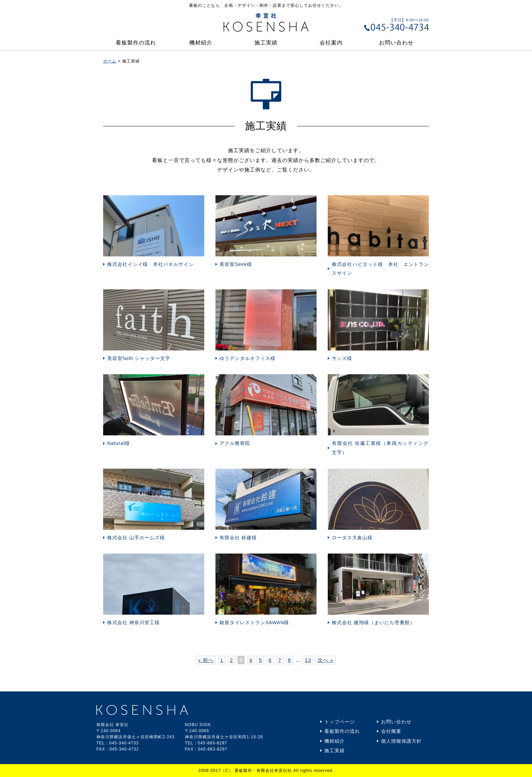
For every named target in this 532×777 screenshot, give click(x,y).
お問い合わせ (396, 43)
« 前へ (206, 660)
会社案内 (331, 43)
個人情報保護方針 (401, 741)
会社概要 (391, 731)
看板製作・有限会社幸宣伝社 (263, 771)
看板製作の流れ (136, 43)
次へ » (326, 660)
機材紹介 (201, 43)
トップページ (340, 722)
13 (308, 660)
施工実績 (266, 43)
